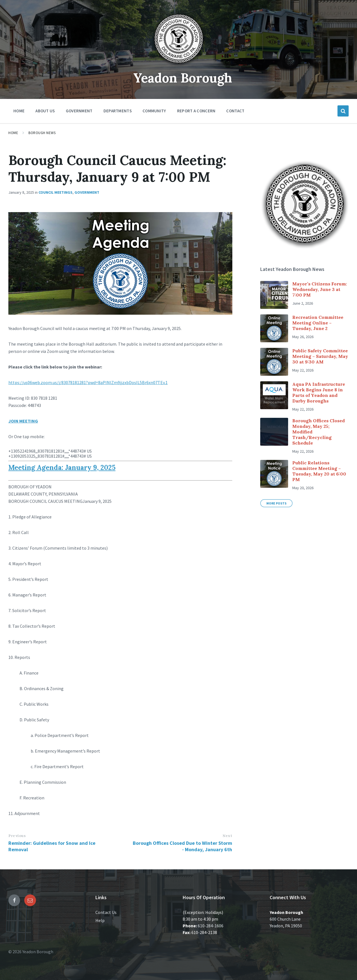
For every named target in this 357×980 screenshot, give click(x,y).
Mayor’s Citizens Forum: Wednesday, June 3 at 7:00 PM (320, 289)
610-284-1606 (211, 926)
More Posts (276, 503)
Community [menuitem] (154, 111)
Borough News (42, 133)
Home (13, 133)
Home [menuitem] (19, 111)
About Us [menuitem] (45, 111)
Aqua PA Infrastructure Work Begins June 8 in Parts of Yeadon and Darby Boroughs (319, 392)
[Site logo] (178, 65)
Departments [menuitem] (118, 111)
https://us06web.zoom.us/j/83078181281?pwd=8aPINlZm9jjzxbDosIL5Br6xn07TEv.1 (88, 382)
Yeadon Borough (183, 78)
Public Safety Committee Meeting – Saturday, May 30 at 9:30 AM (320, 356)
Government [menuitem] (79, 111)
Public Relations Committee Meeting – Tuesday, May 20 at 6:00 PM (319, 471)
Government (87, 192)
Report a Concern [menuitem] (196, 111)
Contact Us (106, 912)
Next (227, 836)
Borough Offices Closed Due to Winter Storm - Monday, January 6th (182, 846)
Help (100, 920)
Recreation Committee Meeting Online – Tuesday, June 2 (318, 323)
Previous (17, 836)
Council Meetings (56, 192)
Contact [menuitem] (235, 111)
